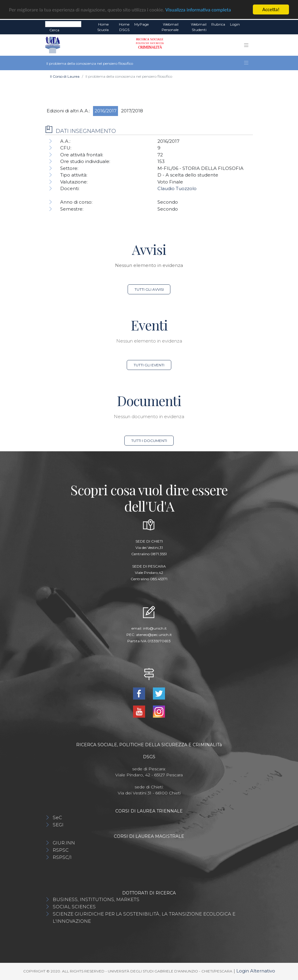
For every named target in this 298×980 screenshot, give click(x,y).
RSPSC (61, 850)
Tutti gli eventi (149, 365)
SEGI (58, 825)
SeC (57, 817)
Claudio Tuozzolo (177, 188)
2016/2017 (106, 111)
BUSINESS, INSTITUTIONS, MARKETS (96, 899)
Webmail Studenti (199, 27)
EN (248, 24)
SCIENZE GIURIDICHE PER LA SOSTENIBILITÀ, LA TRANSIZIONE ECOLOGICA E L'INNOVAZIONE (144, 917)
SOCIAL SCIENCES (74, 907)
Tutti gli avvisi (149, 289)
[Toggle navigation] (246, 45)
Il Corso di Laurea (65, 76)
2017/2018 (132, 111)
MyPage (141, 24)
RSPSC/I (62, 857)
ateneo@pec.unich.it (154, 635)
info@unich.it (155, 628)
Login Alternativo (256, 971)
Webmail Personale (170, 27)
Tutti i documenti (149, 441)
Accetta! (271, 9)
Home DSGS (124, 27)
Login (235, 24)
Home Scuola (103, 27)
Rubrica (218, 24)
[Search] (63, 24)
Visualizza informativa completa (198, 9)
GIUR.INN (64, 843)
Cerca (54, 30)
